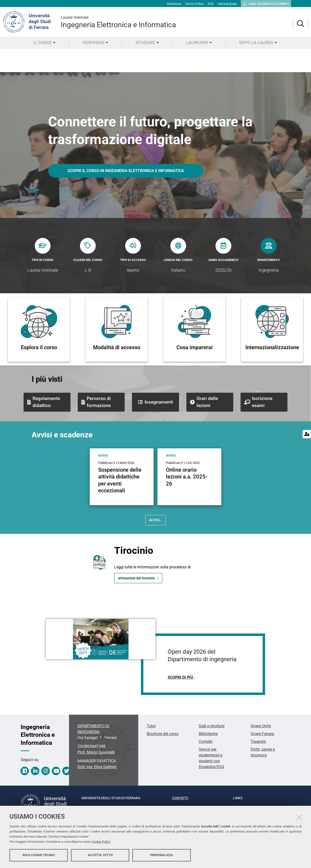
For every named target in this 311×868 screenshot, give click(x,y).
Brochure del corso (163, 734)
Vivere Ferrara (262, 734)
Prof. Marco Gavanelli (96, 752)
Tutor (151, 726)
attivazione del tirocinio (136, 578)
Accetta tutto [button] (100, 855)
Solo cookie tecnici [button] (39, 855)
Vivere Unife (261, 726)
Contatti (206, 742)
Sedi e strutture (212, 726)
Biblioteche (208, 734)
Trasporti (258, 742)
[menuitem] (44, 43)
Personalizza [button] (162, 855)
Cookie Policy (101, 842)
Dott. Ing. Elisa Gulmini (97, 767)
